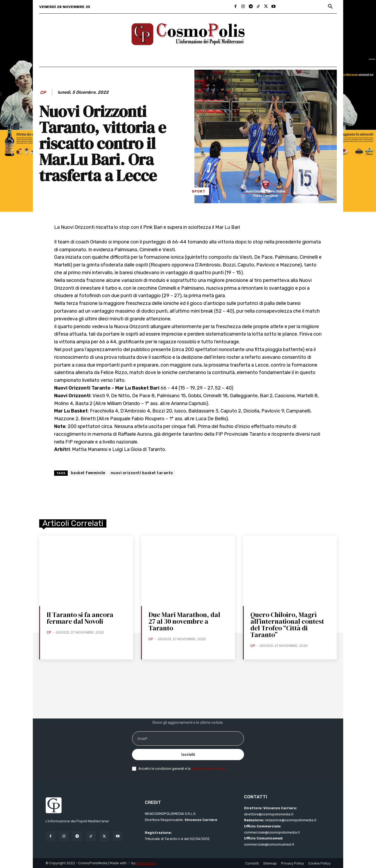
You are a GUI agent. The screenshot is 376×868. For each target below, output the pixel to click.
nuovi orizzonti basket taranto (142, 473)
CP (43, 93)
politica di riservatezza (209, 769)
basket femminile (88, 473)
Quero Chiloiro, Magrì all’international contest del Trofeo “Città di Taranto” (287, 625)
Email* (143, 739)
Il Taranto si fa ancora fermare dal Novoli (80, 618)
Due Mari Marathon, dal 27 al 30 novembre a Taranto (184, 621)
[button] (330, 7)
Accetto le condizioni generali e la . (183, 769)
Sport (199, 191)
